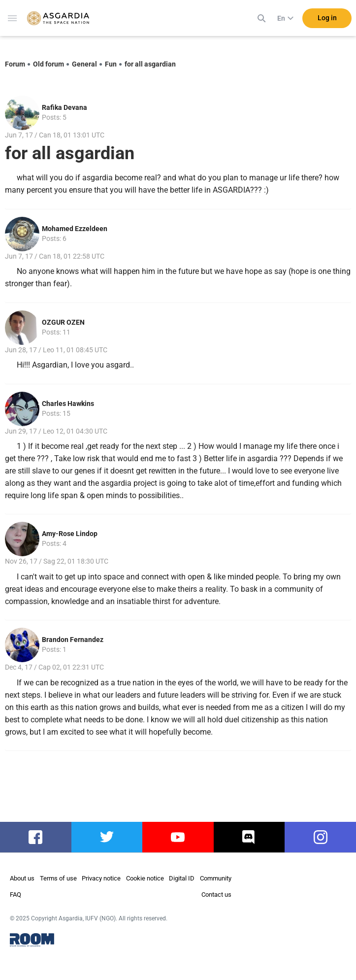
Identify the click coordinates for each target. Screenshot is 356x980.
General (84, 64)
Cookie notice (145, 878)
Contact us (216, 895)
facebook (36, 837)
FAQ (16, 895)
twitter (107, 837)
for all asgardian (150, 64)
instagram (320, 837)
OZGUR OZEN (63, 322)
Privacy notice (101, 878)
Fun (111, 64)
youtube (178, 837)
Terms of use (58, 878)
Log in (327, 19)
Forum (15, 64)
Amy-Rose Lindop (70, 534)
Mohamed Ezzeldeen (75, 229)
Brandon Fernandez (73, 640)
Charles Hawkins (68, 404)
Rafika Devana (65, 107)
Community (216, 878)
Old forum (49, 64)
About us (22, 878)
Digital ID (182, 878)
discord (249, 837)
